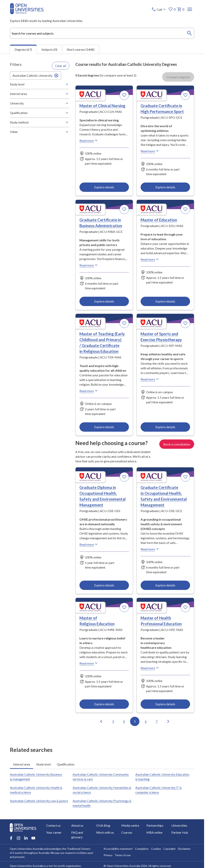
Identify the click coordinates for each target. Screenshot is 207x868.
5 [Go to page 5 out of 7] (135, 721)
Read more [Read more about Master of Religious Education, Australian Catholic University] (89, 663)
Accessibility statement (118, 849)
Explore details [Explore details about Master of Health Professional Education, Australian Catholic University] (165, 704)
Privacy (108, 855)
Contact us (53, 825)
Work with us (105, 832)
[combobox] (102, 33)
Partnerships (155, 825)
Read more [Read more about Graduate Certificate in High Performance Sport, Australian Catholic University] (150, 151)
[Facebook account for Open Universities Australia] (11, 838)
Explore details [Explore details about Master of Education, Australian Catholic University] (165, 301)
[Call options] (159, 9)
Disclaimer (184, 849)
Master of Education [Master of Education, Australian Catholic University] (159, 220)
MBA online (154, 832)
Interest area (40, 94)
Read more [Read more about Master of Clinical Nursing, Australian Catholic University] (89, 140)
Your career (54, 832)
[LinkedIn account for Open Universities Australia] (26, 838)
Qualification (40, 113)
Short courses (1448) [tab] (81, 49)
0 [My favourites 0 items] (172, 9)
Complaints (142, 849)
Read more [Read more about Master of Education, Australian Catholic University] (150, 259)
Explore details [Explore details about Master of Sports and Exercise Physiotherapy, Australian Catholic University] (165, 427)
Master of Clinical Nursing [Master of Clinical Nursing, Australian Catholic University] (102, 106)
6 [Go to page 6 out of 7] (146, 721)
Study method (40, 122)
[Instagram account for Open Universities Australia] (18, 838)
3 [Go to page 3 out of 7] (113, 721)
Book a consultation (177, 444)
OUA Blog (103, 825)
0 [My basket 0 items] (180, 9)
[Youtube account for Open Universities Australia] (33, 838)
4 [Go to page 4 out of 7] (124, 721)
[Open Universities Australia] (27, 13)
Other (40, 132)
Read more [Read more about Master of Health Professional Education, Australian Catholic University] (150, 668)
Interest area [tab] (22, 764)
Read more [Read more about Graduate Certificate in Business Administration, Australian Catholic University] (89, 265)
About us (77, 825)
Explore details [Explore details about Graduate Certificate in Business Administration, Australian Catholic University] (104, 301)
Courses (127, 832)
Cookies (156, 849)
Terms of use (123, 855)
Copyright (170, 849)
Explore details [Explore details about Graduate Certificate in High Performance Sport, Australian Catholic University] (165, 187)
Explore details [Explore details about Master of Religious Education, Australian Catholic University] (104, 704)
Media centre (130, 825)
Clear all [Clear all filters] (61, 66)
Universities (180, 825)
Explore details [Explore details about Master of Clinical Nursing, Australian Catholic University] (104, 187)
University (40, 103)
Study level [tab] (43, 764)
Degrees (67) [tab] (23, 49)
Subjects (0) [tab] (49, 49)
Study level (40, 84)
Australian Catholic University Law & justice (39, 801)
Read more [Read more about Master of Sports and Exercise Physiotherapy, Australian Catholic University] (150, 379)
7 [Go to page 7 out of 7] (157, 721)
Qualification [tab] (66, 764)
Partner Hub (180, 832)
